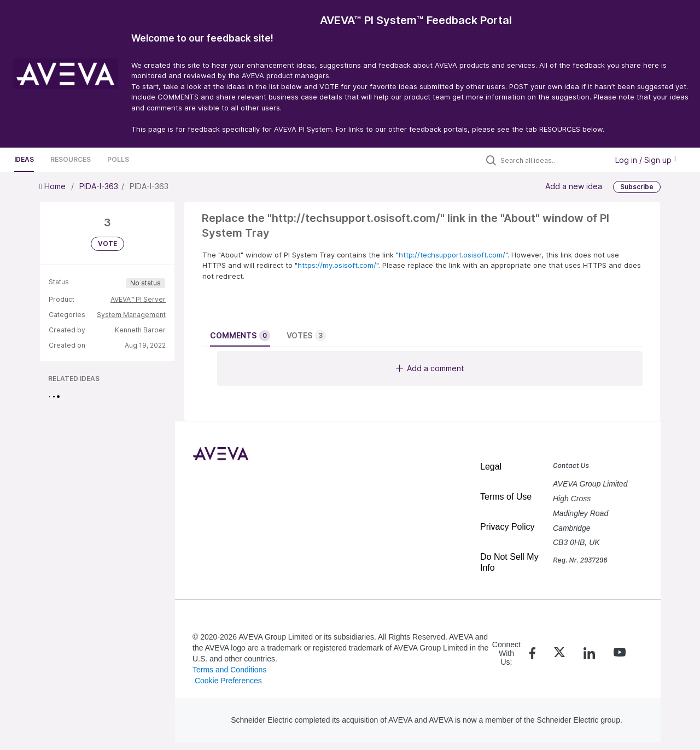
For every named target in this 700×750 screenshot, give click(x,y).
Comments (240, 336)
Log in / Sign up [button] (646, 160)
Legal (491, 467)
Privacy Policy (507, 527)
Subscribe (637, 187)
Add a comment (430, 368)
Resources (71, 159)
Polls (118, 159)
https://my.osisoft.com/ (337, 265)
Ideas (24, 159)
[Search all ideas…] (551, 160)
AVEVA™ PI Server (138, 299)
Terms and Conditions (229, 670)
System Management (131, 315)
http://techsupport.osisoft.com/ (452, 255)
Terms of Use (506, 497)
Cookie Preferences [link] (228, 681)
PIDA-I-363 (99, 186)
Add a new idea (574, 186)
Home (54, 186)
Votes (306, 336)
